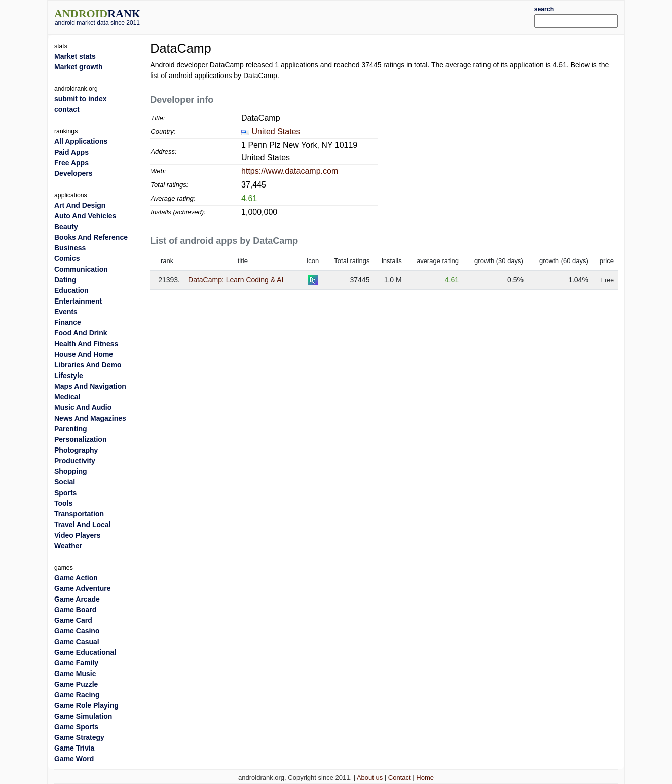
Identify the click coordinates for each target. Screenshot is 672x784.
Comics (67, 258)
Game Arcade (77, 599)
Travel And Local (83, 525)
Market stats (75, 56)
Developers (73, 173)
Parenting (71, 429)
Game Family (76, 663)
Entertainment (78, 301)
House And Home (84, 354)
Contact (400, 778)
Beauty (66, 227)
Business (70, 248)
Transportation (79, 514)
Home (425, 778)
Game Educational (85, 652)
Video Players (78, 535)
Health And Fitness (86, 344)
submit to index (80, 99)
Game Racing (77, 695)
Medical (67, 397)
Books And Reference (91, 237)
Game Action (76, 578)
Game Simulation (83, 716)
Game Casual (77, 642)
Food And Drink (81, 333)
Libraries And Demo (88, 365)
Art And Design (80, 205)
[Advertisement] (360, 16)
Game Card (73, 620)
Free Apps (71, 163)
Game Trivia (74, 748)
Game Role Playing (86, 705)
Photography (76, 450)
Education (71, 290)
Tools (63, 503)
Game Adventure (83, 588)
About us (370, 778)
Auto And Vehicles (85, 216)
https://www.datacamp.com (290, 171)
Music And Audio (83, 407)
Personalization (80, 439)
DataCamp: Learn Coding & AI (236, 280)
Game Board (75, 610)
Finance (68, 322)
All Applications (81, 141)
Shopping (71, 471)
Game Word (74, 759)
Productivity (75, 461)
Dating (65, 280)
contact (67, 109)
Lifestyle (69, 376)
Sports (65, 493)
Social (65, 482)
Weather (68, 546)
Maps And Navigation (90, 386)
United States (276, 132)
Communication (81, 269)
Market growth (79, 67)
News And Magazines (90, 418)
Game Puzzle (76, 684)
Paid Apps (71, 152)
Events (66, 312)
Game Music (75, 674)
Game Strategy (79, 737)
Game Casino (77, 631)
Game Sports (76, 727)
